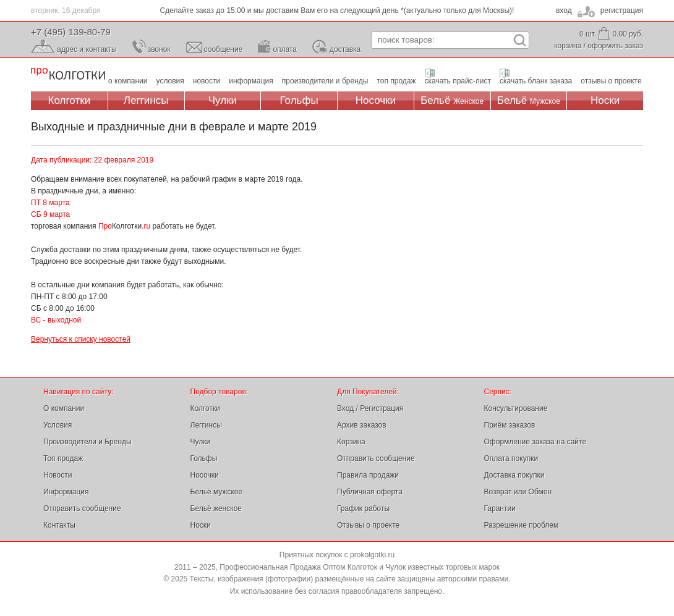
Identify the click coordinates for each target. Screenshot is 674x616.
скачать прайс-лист (458, 81)
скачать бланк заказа (536, 81)
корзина (568, 46)
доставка (345, 49)
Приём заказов (510, 425)
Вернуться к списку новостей (81, 339)
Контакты (59, 525)
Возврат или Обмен (518, 492)
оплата (285, 49)
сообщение (224, 49)
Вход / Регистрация (370, 408)
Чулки (223, 100)
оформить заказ (615, 46)
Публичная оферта (370, 492)
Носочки (376, 100)
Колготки (70, 100)
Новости (58, 475)
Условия (58, 425)
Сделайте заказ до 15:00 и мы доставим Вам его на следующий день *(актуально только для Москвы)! (337, 11)
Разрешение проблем (522, 525)
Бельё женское (216, 508)
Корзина (351, 442)
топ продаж (396, 81)
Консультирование (516, 408)
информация (251, 81)
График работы (363, 508)
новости (207, 81)
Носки (605, 100)
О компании (64, 408)
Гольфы (299, 100)
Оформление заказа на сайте (535, 442)
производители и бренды (325, 81)
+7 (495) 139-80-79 (71, 32)
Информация (66, 492)
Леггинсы (146, 100)
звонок (159, 49)
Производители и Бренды (87, 442)
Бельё (452, 100)
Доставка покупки (514, 475)
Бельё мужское (217, 492)
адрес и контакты (87, 49)
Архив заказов (362, 425)
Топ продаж (63, 458)
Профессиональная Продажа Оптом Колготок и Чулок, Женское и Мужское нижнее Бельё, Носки (68, 74)
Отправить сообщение (82, 508)
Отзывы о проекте (368, 525)
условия (170, 81)
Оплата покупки (511, 458)
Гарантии (500, 508)
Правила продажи (368, 475)
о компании (128, 81)
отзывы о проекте (611, 81)
